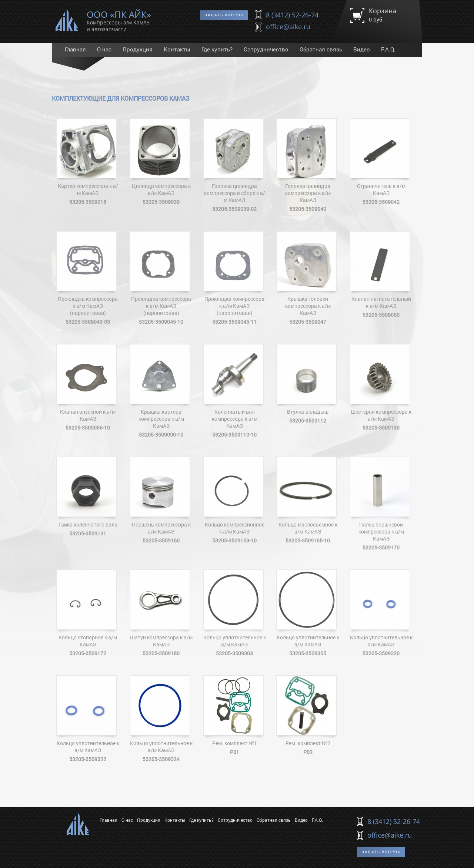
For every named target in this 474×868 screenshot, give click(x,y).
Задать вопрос (224, 15)
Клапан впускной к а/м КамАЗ (88, 387)
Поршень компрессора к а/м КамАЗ (161, 500)
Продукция (138, 49)
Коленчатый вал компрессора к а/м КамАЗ (234, 391)
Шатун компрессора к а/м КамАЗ (161, 613)
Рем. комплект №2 (308, 715)
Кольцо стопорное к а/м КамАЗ (88, 613)
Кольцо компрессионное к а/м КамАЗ (234, 500)
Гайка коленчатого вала (88, 497)
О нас (104, 49)
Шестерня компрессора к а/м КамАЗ (381, 387)
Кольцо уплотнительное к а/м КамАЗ (234, 613)
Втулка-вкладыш (308, 384)
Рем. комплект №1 (234, 715)
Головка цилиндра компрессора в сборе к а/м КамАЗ (234, 165)
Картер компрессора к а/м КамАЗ (88, 162)
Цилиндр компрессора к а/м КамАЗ (161, 162)
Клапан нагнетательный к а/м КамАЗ (381, 275)
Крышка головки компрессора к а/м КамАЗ (308, 278)
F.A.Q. (388, 49)
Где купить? (217, 49)
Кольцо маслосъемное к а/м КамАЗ (308, 500)
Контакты (177, 49)
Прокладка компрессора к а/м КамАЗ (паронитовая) (88, 278)
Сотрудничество (266, 49)
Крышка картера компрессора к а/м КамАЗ (161, 391)
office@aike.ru (288, 27)
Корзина (383, 15)
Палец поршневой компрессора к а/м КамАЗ (381, 504)
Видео (362, 49)
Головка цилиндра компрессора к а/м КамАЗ (308, 165)
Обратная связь (321, 49)
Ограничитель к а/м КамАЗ (381, 162)
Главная (75, 49)
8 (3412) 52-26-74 (292, 15)
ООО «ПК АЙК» (119, 20)
